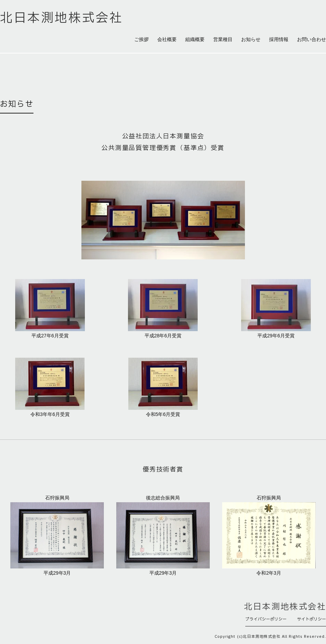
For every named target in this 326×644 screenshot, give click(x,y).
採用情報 (279, 39)
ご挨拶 (141, 39)
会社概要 (167, 39)
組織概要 (195, 39)
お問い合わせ (312, 39)
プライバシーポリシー (266, 619)
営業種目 (223, 39)
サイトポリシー (312, 619)
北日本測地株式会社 (61, 18)
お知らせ (251, 39)
